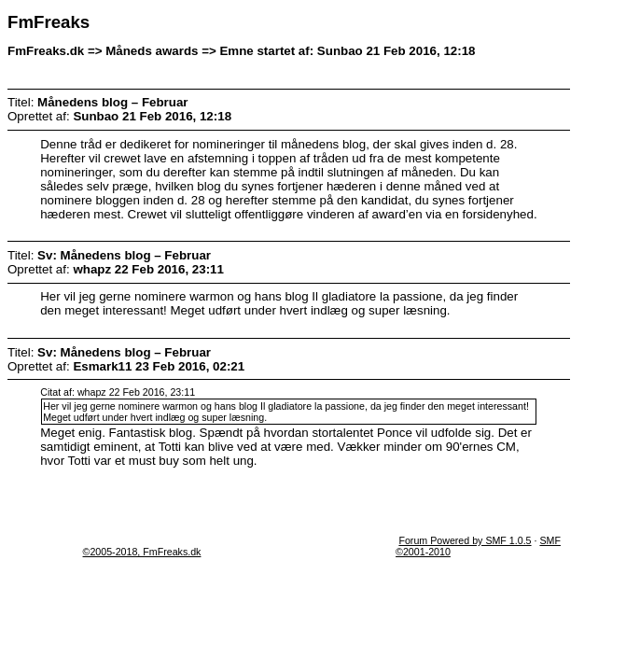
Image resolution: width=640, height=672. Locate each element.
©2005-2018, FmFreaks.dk (142, 552)
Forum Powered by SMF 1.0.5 (465, 540)
